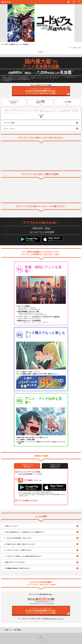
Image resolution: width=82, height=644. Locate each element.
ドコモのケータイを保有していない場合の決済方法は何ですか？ (24, 556)
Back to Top (41, 637)
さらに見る (41, 116)
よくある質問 (67, 102)
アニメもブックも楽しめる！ (14, 102)
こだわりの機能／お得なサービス (41, 102)
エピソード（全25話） (41, 123)
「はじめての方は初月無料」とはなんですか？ (19, 538)
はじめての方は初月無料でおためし (41, 91)
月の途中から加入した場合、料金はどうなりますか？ (21, 544)
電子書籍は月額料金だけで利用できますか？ (18, 568)
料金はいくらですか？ (12, 526)
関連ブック (41, 52)
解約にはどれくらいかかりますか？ (16, 562)
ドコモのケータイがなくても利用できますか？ (19, 550)
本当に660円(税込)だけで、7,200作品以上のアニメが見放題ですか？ (25, 532)
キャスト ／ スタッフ (9, 129)
